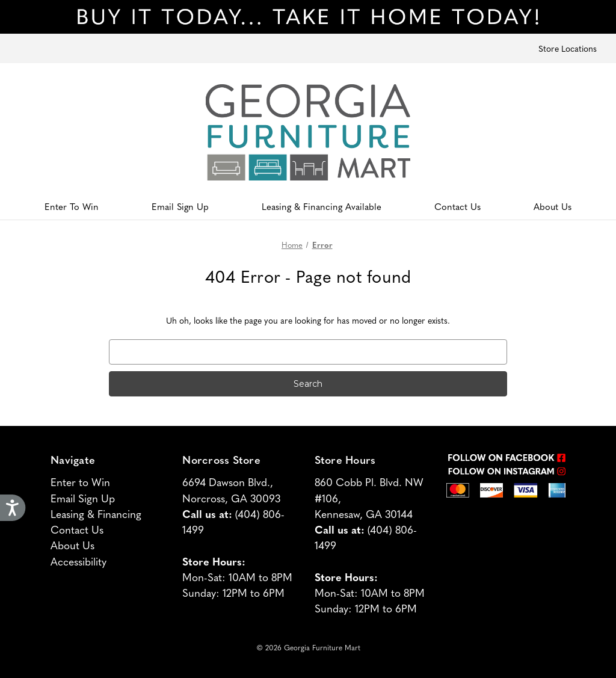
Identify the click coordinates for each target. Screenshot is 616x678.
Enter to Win (80, 482)
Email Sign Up (180, 206)
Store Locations (568, 48)
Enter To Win (72, 206)
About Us (553, 206)
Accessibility (79, 561)
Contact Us (457, 206)
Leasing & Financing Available (322, 206)
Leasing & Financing (96, 513)
